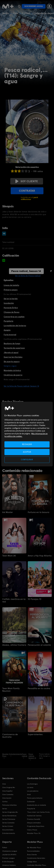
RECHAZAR (27, 444)
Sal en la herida (11, 299)
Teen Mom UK (9, 556)
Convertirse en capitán (14, 317)
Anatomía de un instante (37, 805)
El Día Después (8, 862)
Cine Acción (7, 798)
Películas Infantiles (9, 805)
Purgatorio (8, 321)
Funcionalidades (33, 851)
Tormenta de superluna (14, 348)
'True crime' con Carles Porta (38, 812)
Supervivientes (35, 734)
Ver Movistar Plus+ (34, 848)
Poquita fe (31, 809)
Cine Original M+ (9, 787)
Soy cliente (27, 181)
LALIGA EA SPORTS (9, 855)
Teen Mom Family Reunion (11, 690)
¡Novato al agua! (11, 352)
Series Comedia (8, 823)
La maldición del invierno (15, 326)
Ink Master (8, 512)
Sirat (29, 795)
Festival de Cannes (34, 816)
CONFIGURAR (27, 460)
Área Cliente (32, 855)
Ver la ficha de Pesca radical (28, 276)
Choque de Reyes (12, 312)
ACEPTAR (27, 452)
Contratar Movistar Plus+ (37, 865)
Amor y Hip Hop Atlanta (40, 556)
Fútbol (26, 13)
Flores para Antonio (35, 798)
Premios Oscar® (33, 819)
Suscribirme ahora (34, 6)
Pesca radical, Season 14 (26, 271)
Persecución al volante (39, 645)
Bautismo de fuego (12, 343)
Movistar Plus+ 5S (34, 833)
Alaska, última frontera (14, 645)
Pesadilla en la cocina (39, 688)
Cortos (5, 802)
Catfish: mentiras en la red (14, 600)
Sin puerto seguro (12, 362)
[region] (27, 434)
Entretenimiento (9, 833)
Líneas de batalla (11, 285)
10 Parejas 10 (35, 599)
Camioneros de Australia (10, 736)
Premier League (8, 858)
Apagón (7, 330)
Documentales (8, 830)
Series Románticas (9, 816)
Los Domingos (32, 784)
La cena (30, 787)
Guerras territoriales (13, 357)
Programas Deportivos (36, 826)
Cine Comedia (8, 795)
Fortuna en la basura (39, 512)
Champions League (10, 851)
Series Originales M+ (10, 812)
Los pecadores (33, 791)
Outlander (31, 802)
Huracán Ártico (11, 308)
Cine (16, 13)
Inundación (9, 303)
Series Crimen (8, 826)
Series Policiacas (9, 819)
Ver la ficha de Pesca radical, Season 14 (21, 386)
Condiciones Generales (36, 858)
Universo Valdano (9, 865)
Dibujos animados (34, 823)
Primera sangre (11, 290)
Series (6, 13)
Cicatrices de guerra (13, 375)
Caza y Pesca (32, 830)
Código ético (32, 862)
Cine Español (7, 791)
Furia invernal (10, 335)
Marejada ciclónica (12, 370)
